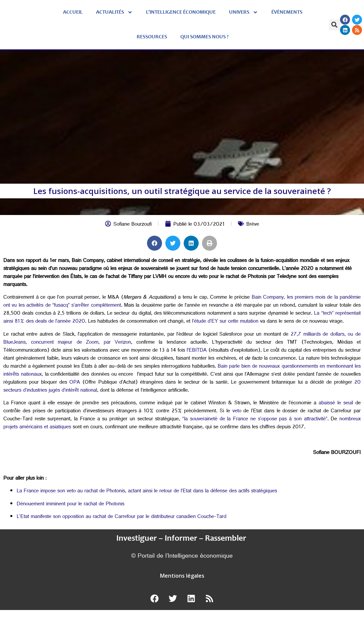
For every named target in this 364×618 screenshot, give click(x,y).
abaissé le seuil (336, 403)
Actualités (114, 12)
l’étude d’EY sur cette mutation (225, 322)
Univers (243, 12)
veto (237, 411)
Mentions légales (182, 576)
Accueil (73, 12)
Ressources (152, 37)
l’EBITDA (197, 351)
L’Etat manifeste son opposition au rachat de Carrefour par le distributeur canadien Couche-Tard (121, 517)
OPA (75, 383)
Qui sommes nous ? (204, 37)
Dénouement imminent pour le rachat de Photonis (70, 504)
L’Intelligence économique (181, 12)
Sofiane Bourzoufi (132, 225)
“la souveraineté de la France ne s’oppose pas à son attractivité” (255, 419)
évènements (287, 12)
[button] (334, 25)
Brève (253, 225)
